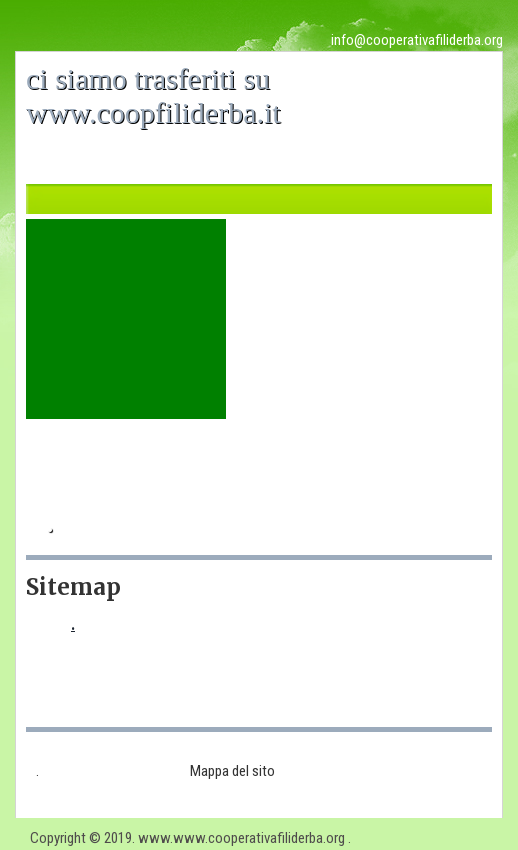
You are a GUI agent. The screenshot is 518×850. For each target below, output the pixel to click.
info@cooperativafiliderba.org (417, 40)
